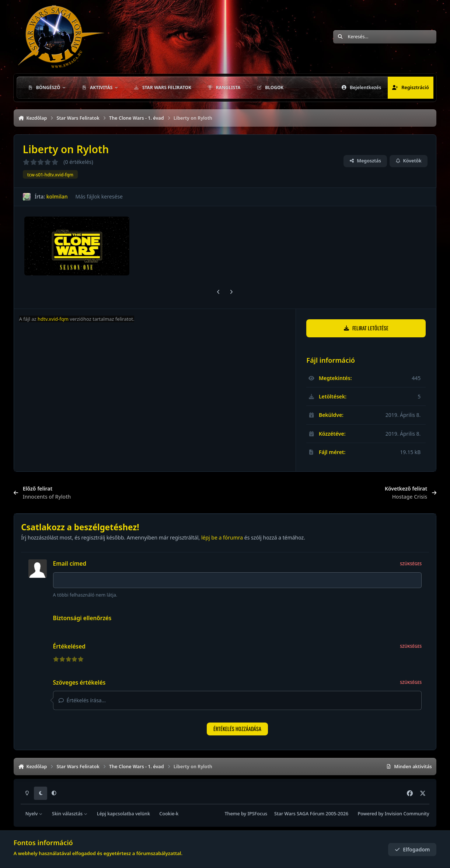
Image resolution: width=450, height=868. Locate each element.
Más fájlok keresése (99, 196)
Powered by (393, 814)
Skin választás (70, 814)
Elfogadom (412, 849)
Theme (232, 814)
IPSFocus (258, 814)
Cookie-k (169, 814)
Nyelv (34, 814)
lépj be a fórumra (222, 537)
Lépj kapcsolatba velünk (123, 814)
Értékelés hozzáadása (237, 729)
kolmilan (57, 196)
